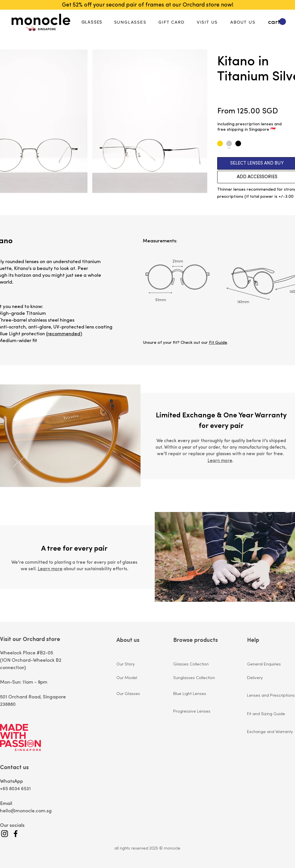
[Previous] (21, 463)
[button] (277, 22)
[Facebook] (16, 834)
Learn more (220, 461)
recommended (64, 334)
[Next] (16, 463)
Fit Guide (218, 343)
